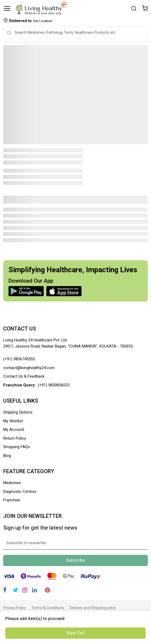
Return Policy (15, 438)
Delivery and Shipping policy (93, 608)
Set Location (31, 21)
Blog (7, 456)
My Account (14, 430)
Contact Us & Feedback (24, 376)
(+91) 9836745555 (19, 359)
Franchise (12, 500)
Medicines (12, 483)
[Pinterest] (48, 590)
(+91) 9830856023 (54, 385)
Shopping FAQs (17, 447)
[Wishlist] (145, 9)
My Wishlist (13, 421)
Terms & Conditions (48, 608)
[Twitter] (15, 590)
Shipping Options (18, 412)
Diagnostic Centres (20, 492)
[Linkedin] (34, 590)
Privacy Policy (15, 608)
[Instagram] (25, 590)
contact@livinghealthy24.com (29, 368)
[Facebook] (5, 590)
